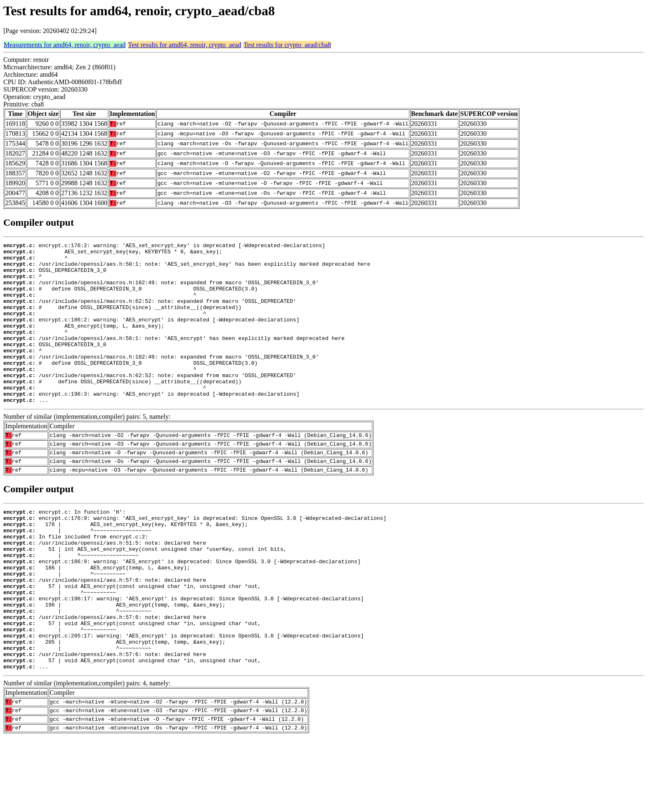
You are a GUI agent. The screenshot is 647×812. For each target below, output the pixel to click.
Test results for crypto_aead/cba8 (287, 45)
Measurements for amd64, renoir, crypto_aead (65, 45)
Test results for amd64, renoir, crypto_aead (184, 45)
